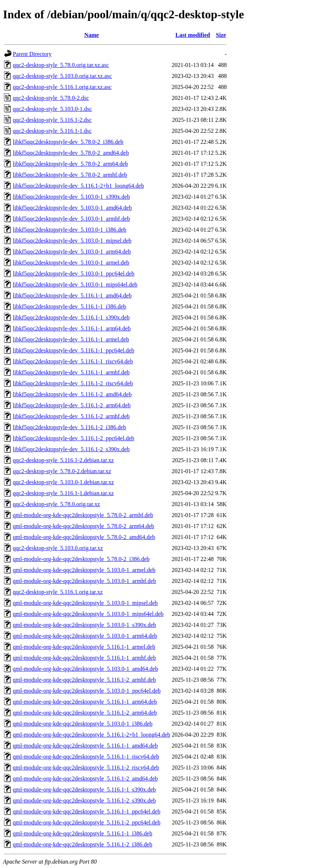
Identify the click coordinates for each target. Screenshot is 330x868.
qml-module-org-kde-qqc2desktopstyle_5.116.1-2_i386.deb (83, 844)
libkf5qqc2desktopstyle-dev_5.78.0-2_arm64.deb (70, 164)
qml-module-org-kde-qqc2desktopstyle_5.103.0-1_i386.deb (83, 724)
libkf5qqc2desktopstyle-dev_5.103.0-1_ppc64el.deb (74, 274)
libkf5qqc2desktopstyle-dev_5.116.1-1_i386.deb (69, 306)
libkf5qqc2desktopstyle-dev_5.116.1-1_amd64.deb (72, 295)
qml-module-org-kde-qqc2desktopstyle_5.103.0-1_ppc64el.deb (87, 691)
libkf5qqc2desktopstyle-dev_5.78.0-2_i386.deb (68, 142)
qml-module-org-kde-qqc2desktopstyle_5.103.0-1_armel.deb (84, 570)
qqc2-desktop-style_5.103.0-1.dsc (52, 109)
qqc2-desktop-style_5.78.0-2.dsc (51, 98)
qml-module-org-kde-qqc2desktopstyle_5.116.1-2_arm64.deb (85, 713)
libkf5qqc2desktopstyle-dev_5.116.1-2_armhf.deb (71, 416)
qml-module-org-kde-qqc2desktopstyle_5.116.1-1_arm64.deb (85, 702)
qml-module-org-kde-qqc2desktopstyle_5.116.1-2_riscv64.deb (86, 768)
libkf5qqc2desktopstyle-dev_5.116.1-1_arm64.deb (72, 328)
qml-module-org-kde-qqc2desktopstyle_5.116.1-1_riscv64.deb (86, 757)
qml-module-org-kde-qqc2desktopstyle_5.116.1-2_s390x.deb (84, 800)
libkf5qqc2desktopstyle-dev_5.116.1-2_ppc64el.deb (73, 438)
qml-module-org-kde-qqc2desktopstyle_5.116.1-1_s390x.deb (84, 790)
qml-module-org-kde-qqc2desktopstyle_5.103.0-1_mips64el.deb (88, 614)
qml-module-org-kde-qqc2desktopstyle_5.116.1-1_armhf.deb (84, 658)
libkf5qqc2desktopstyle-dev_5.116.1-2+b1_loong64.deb (78, 186)
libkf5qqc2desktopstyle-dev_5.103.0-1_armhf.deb (71, 219)
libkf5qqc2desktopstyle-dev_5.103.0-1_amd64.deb (72, 208)
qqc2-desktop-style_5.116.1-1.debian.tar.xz (63, 493)
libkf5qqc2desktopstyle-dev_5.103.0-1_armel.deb (71, 263)
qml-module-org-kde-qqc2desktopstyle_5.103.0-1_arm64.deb (85, 636)
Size (221, 35)
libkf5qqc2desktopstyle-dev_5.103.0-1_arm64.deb (72, 252)
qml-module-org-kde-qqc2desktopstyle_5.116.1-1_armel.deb (84, 647)
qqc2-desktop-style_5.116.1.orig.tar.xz (58, 592)
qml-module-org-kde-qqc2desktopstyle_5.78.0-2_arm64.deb (84, 526)
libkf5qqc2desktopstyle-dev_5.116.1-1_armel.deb (71, 339)
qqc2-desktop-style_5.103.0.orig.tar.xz (58, 548)
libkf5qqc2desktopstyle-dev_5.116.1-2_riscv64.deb (73, 383)
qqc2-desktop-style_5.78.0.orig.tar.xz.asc (61, 65)
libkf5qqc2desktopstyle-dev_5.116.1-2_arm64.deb (72, 405)
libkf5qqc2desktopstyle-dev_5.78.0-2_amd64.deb (71, 153)
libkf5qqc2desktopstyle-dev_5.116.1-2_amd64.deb (72, 394)
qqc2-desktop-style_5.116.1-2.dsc (52, 120)
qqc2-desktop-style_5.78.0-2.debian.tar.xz (62, 471)
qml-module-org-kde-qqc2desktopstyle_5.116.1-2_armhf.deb (84, 680)
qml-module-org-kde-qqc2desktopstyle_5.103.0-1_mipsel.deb (85, 603)
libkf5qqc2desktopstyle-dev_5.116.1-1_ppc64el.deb (73, 350)
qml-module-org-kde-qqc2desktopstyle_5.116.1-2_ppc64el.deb (87, 822)
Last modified (193, 35)
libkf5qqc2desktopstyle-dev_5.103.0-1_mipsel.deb (72, 241)
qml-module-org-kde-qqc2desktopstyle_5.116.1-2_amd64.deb (85, 779)
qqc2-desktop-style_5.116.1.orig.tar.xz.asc (62, 87)
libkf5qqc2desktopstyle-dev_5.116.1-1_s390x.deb (71, 317)
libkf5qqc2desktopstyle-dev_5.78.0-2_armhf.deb (70, 175)
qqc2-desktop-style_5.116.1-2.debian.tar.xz (63, 460)
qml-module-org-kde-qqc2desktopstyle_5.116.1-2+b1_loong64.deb (92, 735)
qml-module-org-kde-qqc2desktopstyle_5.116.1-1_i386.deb (83, 833)
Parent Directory (32, 54)
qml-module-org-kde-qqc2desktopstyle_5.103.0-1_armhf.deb (84, 581)
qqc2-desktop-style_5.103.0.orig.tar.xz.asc (62, 76)
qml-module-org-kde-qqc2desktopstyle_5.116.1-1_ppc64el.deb (87, 811)
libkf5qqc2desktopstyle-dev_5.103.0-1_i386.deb (70, 230)
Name (91, 35)
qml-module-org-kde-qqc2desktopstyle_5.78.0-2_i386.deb (81, 559)
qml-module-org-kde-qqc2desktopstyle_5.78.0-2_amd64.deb (84, 537)
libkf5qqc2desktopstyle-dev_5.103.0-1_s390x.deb (71, 197)
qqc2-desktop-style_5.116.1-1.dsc (52, 131)
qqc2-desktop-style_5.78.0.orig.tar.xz (56, 504)
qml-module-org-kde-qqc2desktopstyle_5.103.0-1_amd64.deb (85, 669)
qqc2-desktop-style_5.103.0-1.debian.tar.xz (63, 482)
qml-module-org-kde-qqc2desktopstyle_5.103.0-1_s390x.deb (84, 625)
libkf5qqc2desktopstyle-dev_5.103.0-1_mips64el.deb (75, 285)
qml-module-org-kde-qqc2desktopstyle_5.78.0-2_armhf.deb (83, 515)
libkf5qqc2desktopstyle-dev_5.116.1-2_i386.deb (69, 427)
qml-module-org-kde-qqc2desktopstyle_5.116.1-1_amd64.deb (85, 746)
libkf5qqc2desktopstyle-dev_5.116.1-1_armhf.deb (71, 372)
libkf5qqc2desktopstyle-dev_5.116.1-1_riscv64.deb (73, 361)
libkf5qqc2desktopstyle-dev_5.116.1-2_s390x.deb (71, 449)
